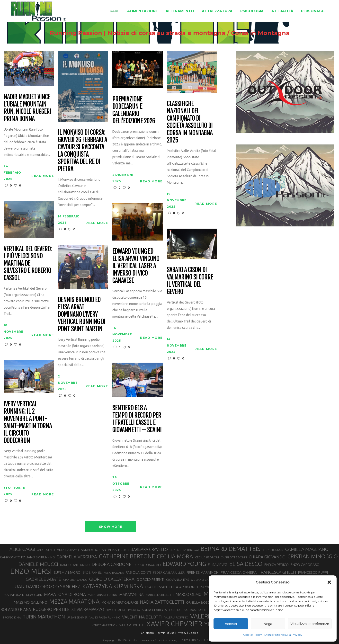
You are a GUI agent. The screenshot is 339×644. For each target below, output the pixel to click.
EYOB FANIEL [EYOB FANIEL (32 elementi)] (92, 573)
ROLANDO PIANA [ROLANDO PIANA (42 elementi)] (16, 609)
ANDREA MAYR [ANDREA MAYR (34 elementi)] (68, 550)
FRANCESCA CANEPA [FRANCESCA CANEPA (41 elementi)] (239, 572)
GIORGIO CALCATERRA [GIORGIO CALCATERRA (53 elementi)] (112, 579)
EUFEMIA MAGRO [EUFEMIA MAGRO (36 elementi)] (67, 572)
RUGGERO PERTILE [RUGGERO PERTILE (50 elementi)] (51, 609)
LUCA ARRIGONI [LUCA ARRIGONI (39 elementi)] (182, 587)
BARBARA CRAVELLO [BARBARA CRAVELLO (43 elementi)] (149, 549)
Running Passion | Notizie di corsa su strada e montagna (138, 33)
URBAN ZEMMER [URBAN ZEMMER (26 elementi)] (77, 617)
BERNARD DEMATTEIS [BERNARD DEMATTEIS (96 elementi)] (231, 549)
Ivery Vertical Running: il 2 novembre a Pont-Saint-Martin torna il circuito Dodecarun (28, 422)
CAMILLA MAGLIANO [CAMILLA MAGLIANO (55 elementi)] (307, 549)
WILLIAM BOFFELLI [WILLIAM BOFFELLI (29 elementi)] (132, 625)
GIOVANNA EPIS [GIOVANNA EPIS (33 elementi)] (178, 580)
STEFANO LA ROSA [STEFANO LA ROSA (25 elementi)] (176, 610)
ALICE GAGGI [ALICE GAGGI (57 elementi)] (22, 549)
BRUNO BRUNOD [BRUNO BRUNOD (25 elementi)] (273, 550)
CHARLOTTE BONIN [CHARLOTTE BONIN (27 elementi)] (234, 557)
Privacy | (182, 633)
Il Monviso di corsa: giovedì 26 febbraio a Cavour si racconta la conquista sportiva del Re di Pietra (82, 151)
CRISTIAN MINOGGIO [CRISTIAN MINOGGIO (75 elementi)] (313, 556)
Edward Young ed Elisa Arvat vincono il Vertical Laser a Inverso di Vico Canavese (136, 266)
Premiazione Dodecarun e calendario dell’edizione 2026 (134, 110)
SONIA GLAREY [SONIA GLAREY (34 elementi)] (153, 610)
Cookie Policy (253, 635)
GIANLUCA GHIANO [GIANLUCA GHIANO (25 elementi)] (75, 580)
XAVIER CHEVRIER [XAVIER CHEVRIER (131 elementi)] (174, 624)
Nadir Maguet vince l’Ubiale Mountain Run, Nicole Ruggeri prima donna (27, 108)
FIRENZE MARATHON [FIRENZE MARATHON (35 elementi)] (203, 572)
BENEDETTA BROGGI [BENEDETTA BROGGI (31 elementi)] (184, 550)
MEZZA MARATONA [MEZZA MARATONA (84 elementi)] (74, 601)
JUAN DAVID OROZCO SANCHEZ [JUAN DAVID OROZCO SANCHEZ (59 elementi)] (46, 587)
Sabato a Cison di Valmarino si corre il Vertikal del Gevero (190, 281)
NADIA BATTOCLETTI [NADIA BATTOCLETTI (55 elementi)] (162, 602)
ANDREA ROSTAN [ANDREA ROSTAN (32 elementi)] (93, 550)
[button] (329, 582)
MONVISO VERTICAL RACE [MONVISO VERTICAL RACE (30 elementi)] (120, 602)
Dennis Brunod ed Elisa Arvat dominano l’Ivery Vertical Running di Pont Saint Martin (81, 314)
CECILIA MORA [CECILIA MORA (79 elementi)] (175, 556)
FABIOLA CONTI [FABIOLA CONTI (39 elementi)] (138, 572)
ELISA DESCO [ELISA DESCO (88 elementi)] (246, 564)
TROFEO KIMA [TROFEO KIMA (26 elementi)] (12, 617)
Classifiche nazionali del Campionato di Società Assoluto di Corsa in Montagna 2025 (190, 122)
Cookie (193, 633)
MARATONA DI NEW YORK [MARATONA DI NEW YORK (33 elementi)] (23, 595)
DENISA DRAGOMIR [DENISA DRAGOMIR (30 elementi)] (147, 565)
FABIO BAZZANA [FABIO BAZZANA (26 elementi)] (114, 573)
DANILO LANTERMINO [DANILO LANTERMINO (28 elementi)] (75, 565)
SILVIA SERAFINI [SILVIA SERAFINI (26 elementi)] (116, 610)
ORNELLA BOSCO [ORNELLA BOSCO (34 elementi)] (199, 602)
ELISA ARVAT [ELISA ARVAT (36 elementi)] (218, 565)
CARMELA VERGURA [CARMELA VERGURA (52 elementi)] (77, 557)
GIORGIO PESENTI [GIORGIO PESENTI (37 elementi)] (150, 579)
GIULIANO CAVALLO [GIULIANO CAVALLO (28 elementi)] (204, 580)
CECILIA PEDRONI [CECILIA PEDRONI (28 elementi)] (207, 557)
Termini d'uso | (166, 633)
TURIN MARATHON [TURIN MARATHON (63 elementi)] (44, 617)
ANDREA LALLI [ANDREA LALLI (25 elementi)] (46, 550)
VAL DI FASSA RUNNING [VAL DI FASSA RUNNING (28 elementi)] (105, 617)
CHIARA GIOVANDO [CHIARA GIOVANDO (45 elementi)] (267, 557)
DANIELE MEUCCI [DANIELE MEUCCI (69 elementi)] (38, 564)
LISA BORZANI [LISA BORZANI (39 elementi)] (156, 587)
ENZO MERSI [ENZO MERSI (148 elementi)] (31, 571)
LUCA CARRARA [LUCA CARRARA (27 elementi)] (207, 587)
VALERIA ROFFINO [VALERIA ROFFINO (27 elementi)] (176, 617)
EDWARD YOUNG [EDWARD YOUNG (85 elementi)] (184, 564)
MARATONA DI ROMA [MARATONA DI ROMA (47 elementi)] (65, 594)
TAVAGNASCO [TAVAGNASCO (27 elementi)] (198, 610)
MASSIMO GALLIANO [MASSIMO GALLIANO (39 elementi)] (31, 602)
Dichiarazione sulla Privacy (283, 635)
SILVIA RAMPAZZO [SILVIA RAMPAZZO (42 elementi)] (88, 609)
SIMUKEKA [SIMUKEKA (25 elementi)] (133, 610)
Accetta (231, 624)
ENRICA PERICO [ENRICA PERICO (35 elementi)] (277, 565)
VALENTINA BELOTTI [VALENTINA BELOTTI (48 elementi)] (142, 617)
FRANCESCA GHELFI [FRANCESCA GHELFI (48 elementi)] (277, 572)
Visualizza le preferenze (310, 624)
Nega (268, 624)
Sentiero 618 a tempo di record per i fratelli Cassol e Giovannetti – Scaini (137, 419)
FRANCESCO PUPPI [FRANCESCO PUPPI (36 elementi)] (313, 572)
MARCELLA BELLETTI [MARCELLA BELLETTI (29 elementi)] (160, 595)
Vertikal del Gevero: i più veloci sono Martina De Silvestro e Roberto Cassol (27, 264)
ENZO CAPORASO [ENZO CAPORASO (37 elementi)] (305, 565)
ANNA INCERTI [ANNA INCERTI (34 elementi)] (118, 550)
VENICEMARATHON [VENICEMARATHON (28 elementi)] (105, 625)
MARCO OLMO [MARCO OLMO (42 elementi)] (189, 594)
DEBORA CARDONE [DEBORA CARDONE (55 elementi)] (112, 564)
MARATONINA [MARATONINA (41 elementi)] (131, 594)
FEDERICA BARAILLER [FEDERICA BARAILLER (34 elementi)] (169, 572)
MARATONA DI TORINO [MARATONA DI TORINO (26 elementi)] (103, 595)
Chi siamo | (148, 633)
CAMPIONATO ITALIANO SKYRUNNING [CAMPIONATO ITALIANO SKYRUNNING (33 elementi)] (27, 557)
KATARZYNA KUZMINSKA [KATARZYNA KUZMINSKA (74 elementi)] (113, 586)
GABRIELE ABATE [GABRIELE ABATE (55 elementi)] (44, 579)
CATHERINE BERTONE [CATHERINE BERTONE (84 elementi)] (127, 556)
